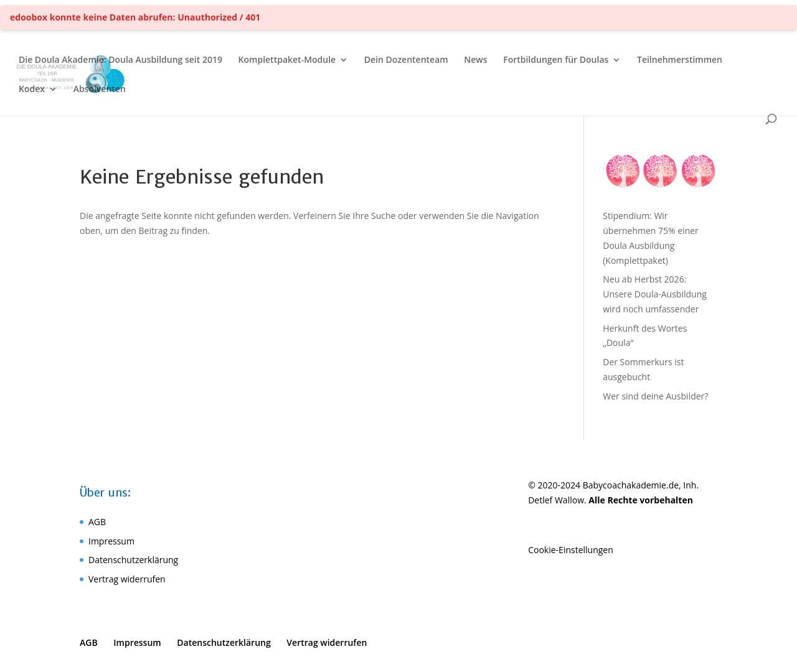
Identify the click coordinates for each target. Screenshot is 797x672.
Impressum (111, 541)
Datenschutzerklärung (133, 560)
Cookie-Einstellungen (571, 550)
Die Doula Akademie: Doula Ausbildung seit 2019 (120, 60)
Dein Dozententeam (406, 60)
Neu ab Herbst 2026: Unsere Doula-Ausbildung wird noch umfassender (655, 294)
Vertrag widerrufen (127, 579)
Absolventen (100, 90)
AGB (97, 522)
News (475, 60)
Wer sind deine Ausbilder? (655, 396)
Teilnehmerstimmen (680, 60)
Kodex (32, 90)
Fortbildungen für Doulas (556, 60)
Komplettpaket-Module (287, 60)
